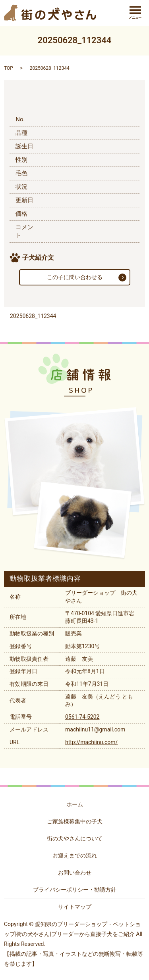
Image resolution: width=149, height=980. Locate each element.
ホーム (75, 804)
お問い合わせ (75, 873)
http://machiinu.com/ (91, 742)
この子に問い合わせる (75, 277)
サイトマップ (75, 907)
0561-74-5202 (82, 717)
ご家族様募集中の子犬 (75, 821)
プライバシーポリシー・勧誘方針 (75, 890)
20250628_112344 (33, 316)
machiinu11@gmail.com (95, 729)
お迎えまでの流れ (75, 856)
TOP (9, 68)
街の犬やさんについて (75, 838)
